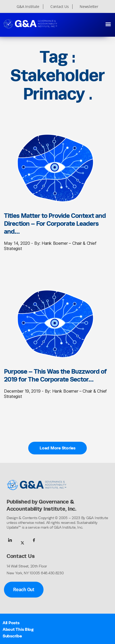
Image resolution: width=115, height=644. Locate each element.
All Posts (11, 623)
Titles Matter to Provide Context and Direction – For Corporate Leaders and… (55, 223)
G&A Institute (28, 7)
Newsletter (89, 7)
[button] (108, 24)
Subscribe (12, 636)
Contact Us (59, 7)
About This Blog (18, 629)
